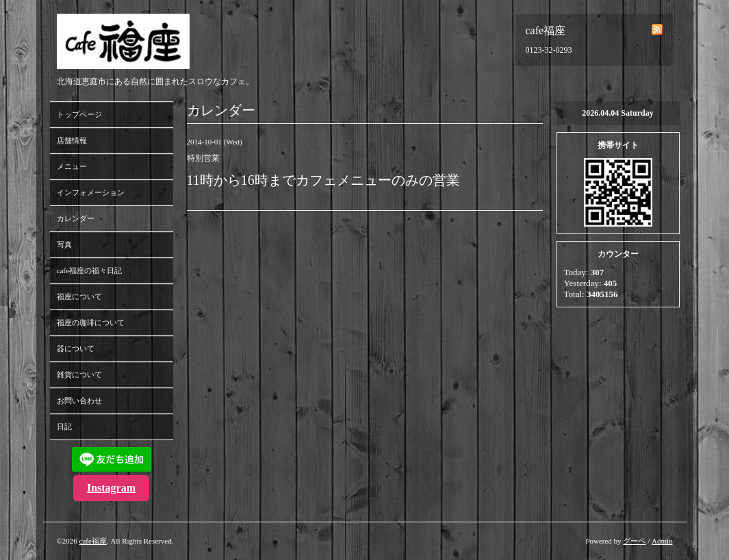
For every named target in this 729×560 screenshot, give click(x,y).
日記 (64, 427)
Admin (662, 541)
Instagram (111, 488)
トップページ (79, 114)
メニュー (72, 166)
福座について (79, 296)
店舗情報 (72, 140)
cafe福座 (93, 541)
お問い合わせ (79, 400)
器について (76, 348)
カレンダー (76, 218)
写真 (64, 244)
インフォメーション (91, 192)
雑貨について (79, 374)
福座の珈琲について (91, 322)
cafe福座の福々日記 (89, 270)
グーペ (634, 541)
